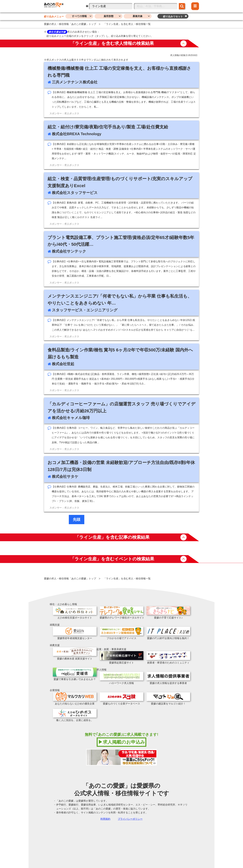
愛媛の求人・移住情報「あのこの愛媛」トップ (70, 24)
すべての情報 (79, 16)
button (183, 43)
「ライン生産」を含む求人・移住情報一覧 (127, 24)
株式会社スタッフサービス (75, 193)
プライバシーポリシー (130, 819)
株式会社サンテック (69, 251)
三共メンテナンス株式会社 (75, 82)
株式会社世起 (63, 364)
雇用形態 (108, 16)
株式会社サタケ (65, 476)
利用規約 (105, 819)
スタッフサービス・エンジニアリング (85, 310)
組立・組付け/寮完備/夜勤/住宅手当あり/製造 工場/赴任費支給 (108, 127)
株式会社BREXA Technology (77, 134)
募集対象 (138, 16)
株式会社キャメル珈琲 (71, 418)
